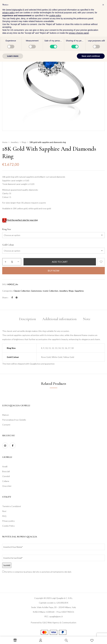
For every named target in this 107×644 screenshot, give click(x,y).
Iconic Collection (50, 291)
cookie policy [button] (55, 598)
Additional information (59, 319)
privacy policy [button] (9, 595)
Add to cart (60, 262)
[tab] (27, 319)
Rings (24, 142)
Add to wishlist (101, 262)
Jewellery (15, 142)
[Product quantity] (12, 262)
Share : (5, 297)
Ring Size (7, 229)
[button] (102, 10)
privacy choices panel (79, 615)
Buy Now (54, 271)
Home (5, 142)
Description (27, 319)
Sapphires (79, 291)
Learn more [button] (13, 638)
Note (87, 319)
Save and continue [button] (91, 638)
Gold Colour (8, 245)
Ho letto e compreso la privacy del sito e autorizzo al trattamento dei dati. (38, 572)
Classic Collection (22, 291)
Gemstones (36, 291)
